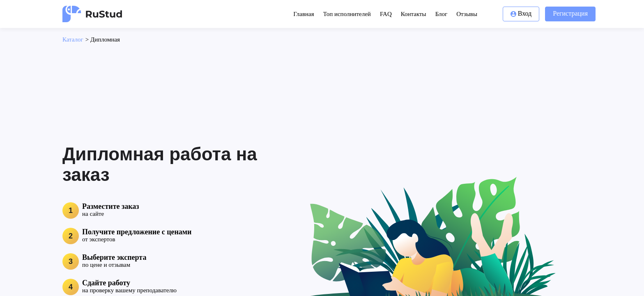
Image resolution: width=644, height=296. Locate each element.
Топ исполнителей (347, 14)
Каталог (73, 39)
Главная (304, 14)
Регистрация (570, 13)
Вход (521, 13)
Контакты (414, 14)
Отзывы (467, 14)
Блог (442, 14)
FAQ (386, 14)
